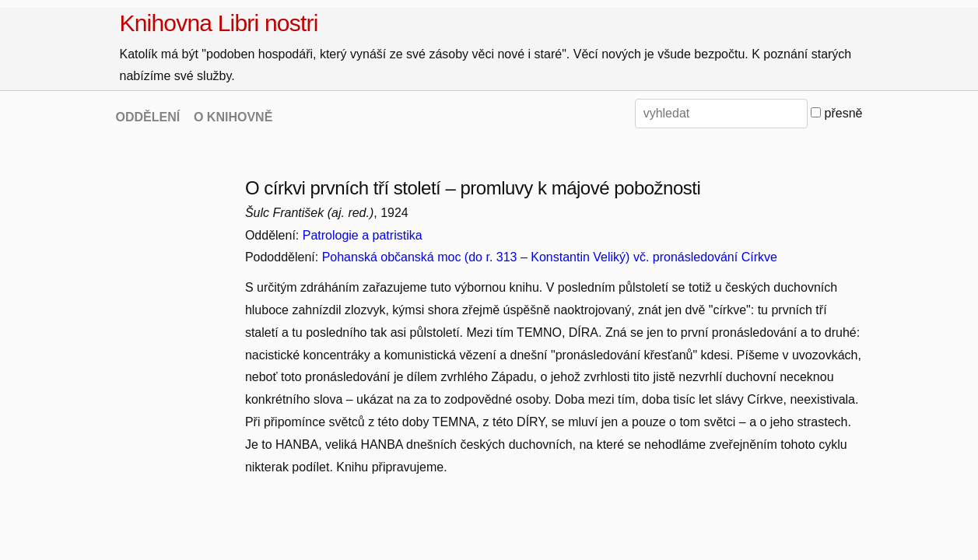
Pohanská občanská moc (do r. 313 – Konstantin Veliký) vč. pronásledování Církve (550, 257)
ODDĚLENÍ (148, 117)
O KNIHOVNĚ (233, 117)
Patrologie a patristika (363, 235)
